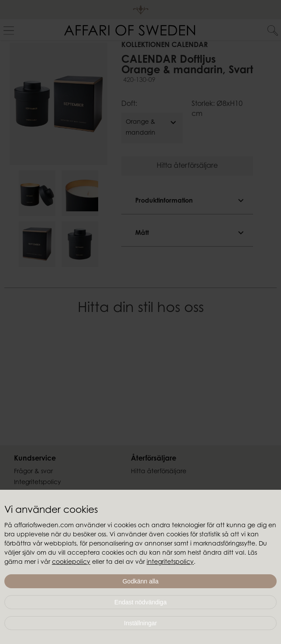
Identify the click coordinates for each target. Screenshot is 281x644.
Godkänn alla (141, 581)
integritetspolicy (170, 563)
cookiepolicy (71, 563)
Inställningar (140, 623)
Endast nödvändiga (140, 602)
